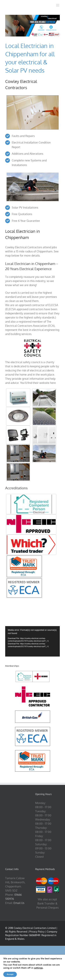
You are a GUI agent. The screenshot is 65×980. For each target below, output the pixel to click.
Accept (10, 974)
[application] (32, 641)
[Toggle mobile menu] (58, 5)
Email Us (19, 903)
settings (38, 968)
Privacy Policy (37, 932)
